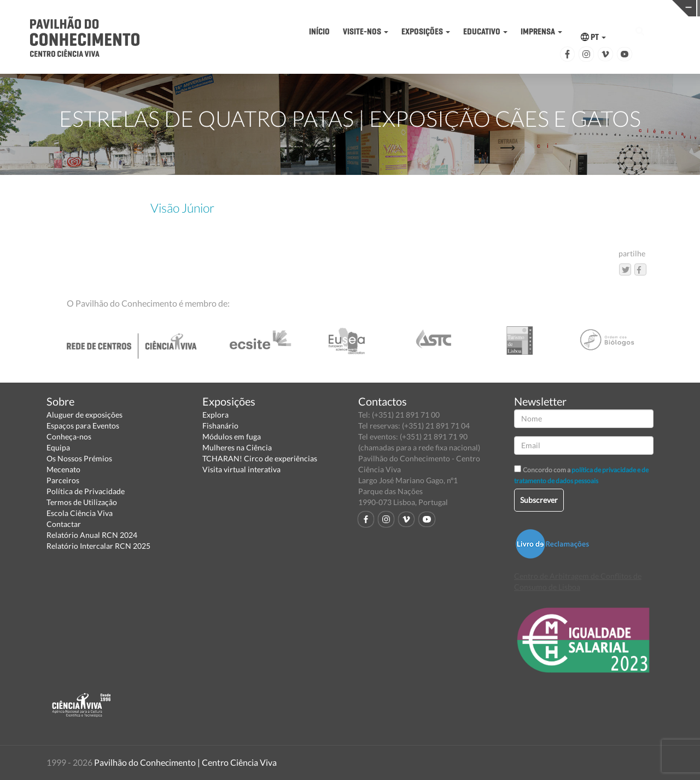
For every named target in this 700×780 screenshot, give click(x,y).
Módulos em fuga (232, 436)
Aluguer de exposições (84, 415)
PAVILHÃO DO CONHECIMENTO (341, 8)
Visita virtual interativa (241, 469)
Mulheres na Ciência (237, 447)
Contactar (64, 524)
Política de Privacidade (86, 491)
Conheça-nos (69, 436)
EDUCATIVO (485, 31)
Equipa (58, 447)
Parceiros (63, 480)
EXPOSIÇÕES (426, 31)
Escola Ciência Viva (80, 513)
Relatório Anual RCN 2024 (92, 535)
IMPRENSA (541, 31)
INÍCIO (319, 31)
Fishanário (220, 426)
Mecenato (63, 469)
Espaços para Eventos (83, 426)
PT (593, 37)
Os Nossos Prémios (79, 458)
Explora (215, 415)
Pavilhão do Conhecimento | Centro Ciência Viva (185, 762)
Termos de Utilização (82, 502)
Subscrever (539, 500)
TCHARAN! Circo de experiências (260, 458)
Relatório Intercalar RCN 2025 (98, 546)
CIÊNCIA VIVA (492, 7)
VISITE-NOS (366, 31)
